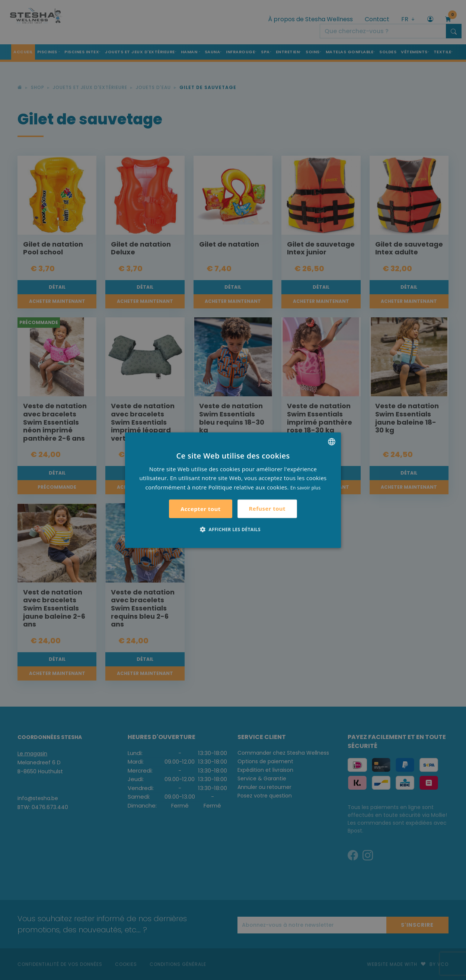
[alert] (233, 490)
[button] (233, 529)
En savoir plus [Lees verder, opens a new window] (305, 488)
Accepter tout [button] (201, 509)
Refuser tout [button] (267, 508)
